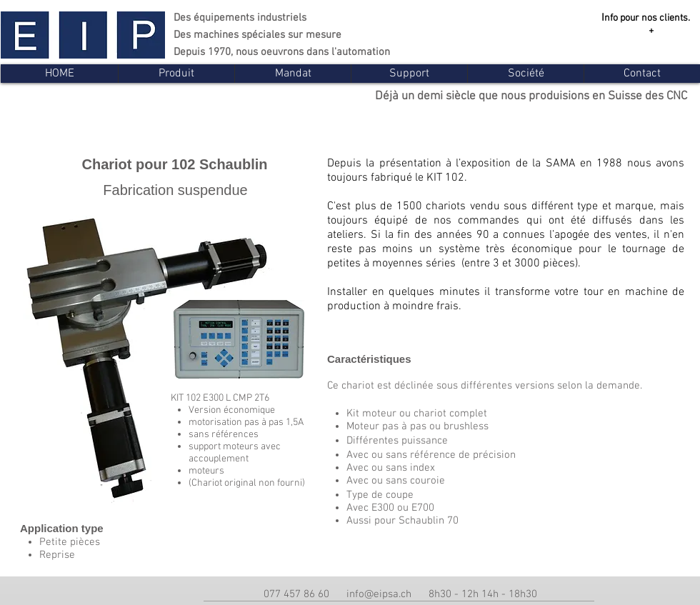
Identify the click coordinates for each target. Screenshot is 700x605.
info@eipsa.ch (379, 594)
